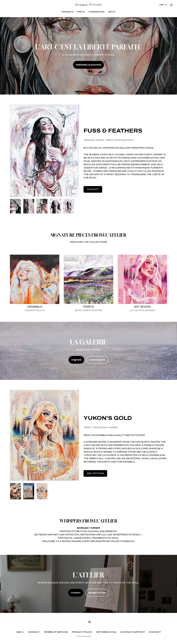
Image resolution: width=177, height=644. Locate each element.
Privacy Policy (82, 632)
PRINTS (81, 12)
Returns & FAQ (106, 632)
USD (163, 5)
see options (95, 473)
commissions (97, 360)
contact (93, 189)
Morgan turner (97, 593)
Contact (34, 632)
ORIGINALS (67, 12)
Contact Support (133, 632)
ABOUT (112, 12)
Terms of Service (56, 632)
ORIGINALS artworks (88, 65)
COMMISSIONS (96, 12)
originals (76, 360)
